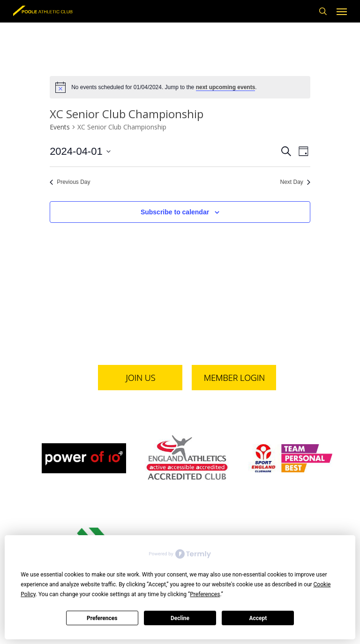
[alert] (180, 87)
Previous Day (70, 182)
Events (60, 127)
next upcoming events (226, 87)
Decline (180, 618)
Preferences (102, 618)
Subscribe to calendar (175, 212)
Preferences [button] (205, 594)
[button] (342, 11)
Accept (258, 618)
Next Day (295, 182)
